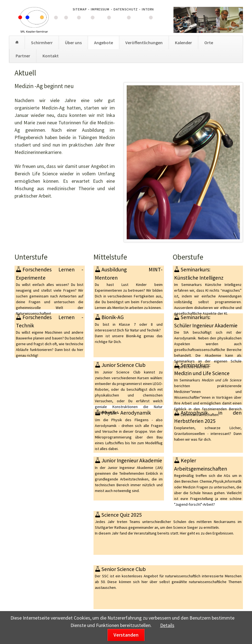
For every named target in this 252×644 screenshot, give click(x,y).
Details (167, 625)
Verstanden (126, 635)
